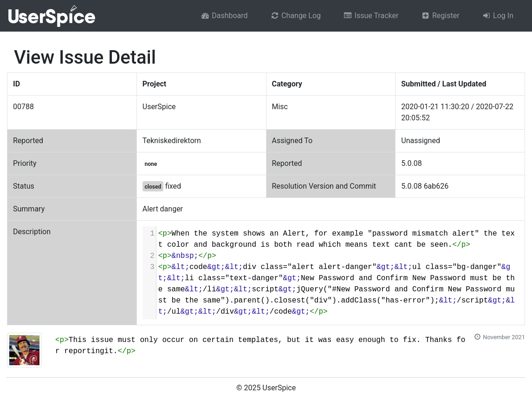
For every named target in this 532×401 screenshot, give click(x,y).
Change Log (295, 16)
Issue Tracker (371, 16)
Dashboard (224, 16)
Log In (498, 16)
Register (440, 16)
